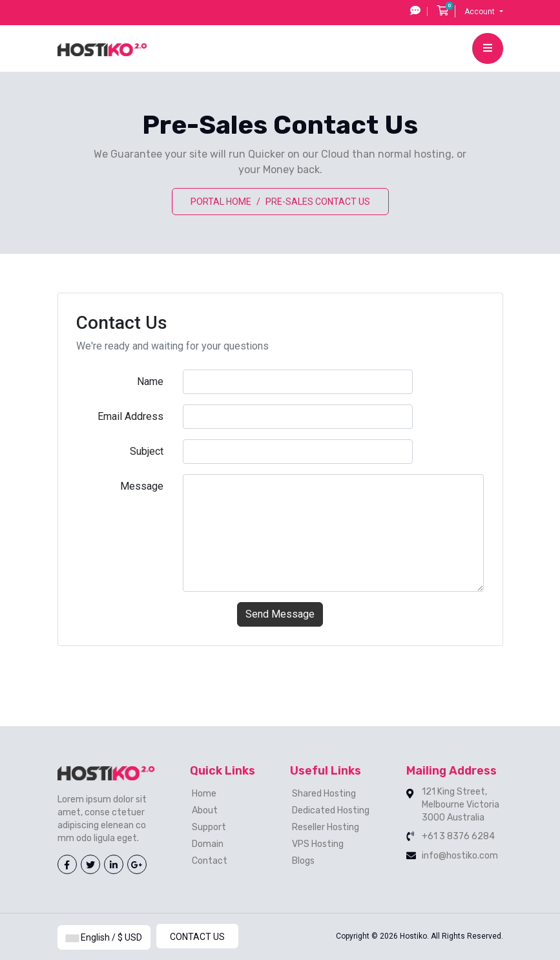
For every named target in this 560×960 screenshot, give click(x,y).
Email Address (130, 416)
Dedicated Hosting (331, 810)
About (205, 810)
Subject (147, 451)
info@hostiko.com (460, 856)
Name (150, 381)
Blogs (303, 861)
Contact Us (197, 937)
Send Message (280, 614)
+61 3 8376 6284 (458, 836)
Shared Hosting (324, 794)
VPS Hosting (318, 844)
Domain (208, 844)
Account (481, 12)
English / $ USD (104, 937)
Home (204, 794)
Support (209, 827)
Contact (210, 861)
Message (142, 486)
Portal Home (221, 202)
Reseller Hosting (326, 827)
